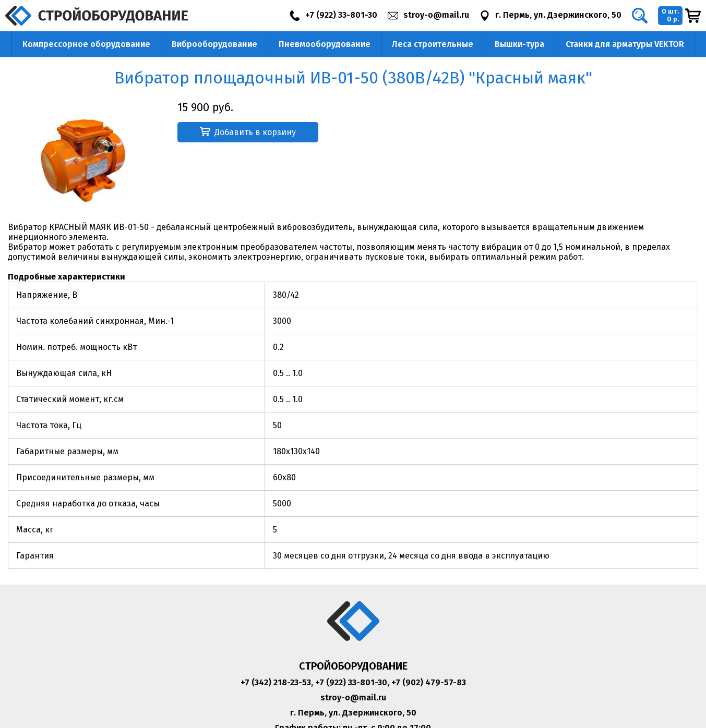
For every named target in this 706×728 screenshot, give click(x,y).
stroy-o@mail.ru (353, 697)
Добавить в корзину (248, 132)
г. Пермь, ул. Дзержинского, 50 (353, 713)
